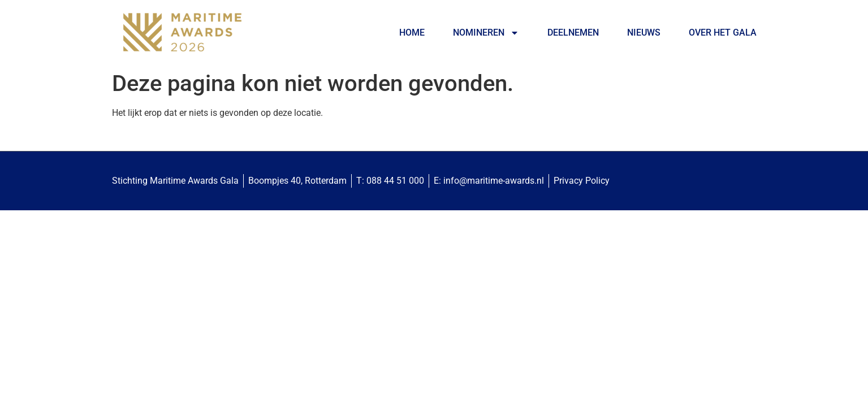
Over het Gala (723, 33)
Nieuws (644, 33)
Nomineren (486, 33)
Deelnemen (573, 33)
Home (412, 33)
